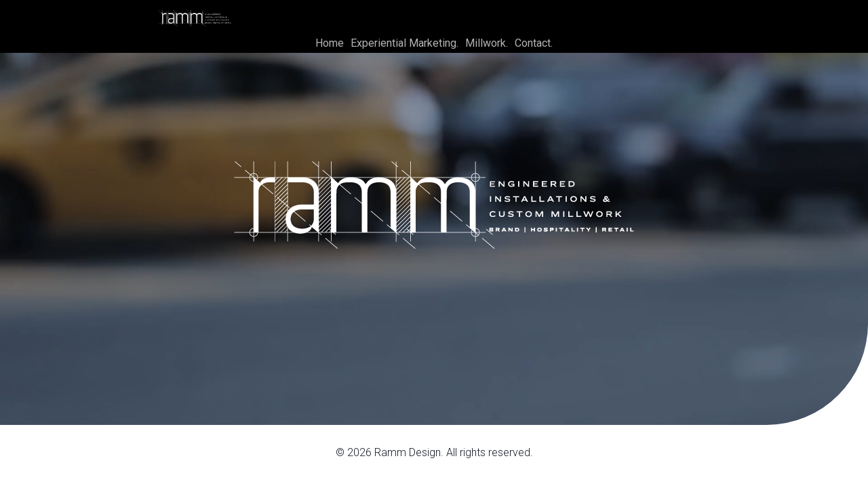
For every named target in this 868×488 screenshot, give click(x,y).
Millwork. (487, 43)
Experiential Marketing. (405, 43)
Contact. (534, 43)
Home (330, 43)
